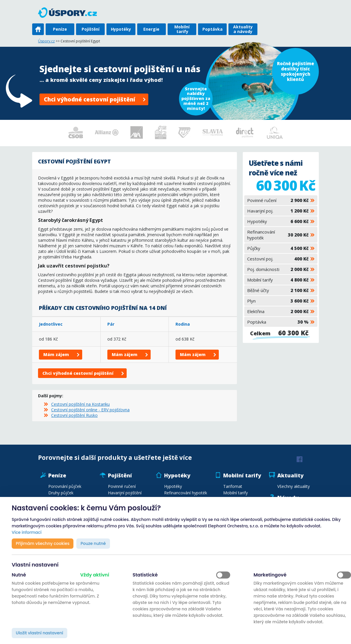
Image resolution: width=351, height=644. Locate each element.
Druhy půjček (61, 493)
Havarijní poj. (278, 211)
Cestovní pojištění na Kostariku (80, 404)
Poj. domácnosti (278, 269)
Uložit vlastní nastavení (39, 633)
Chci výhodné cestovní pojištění (90, 99)
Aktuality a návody (243, 29)
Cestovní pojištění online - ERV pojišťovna (90, 410)
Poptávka (213, 29)
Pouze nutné (93, 543)
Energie (151, 29)
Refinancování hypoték (278, 235)
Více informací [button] (27, 532)
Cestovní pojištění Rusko (74, 415)
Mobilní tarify (182, 29)
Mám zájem (56, 354)
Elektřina (278, 311)
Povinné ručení (278, 200)
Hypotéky (121, 29)
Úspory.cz (46, 41)
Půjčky (278, 248)
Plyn (278, 301)
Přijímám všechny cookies (43, 543)
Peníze (60, 29)
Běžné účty (278, 290)
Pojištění (91, 29)
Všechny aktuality (294, 486)
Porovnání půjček (65, 486)
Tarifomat (233, 486)
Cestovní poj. (278, 259)
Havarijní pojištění (125, 493)
